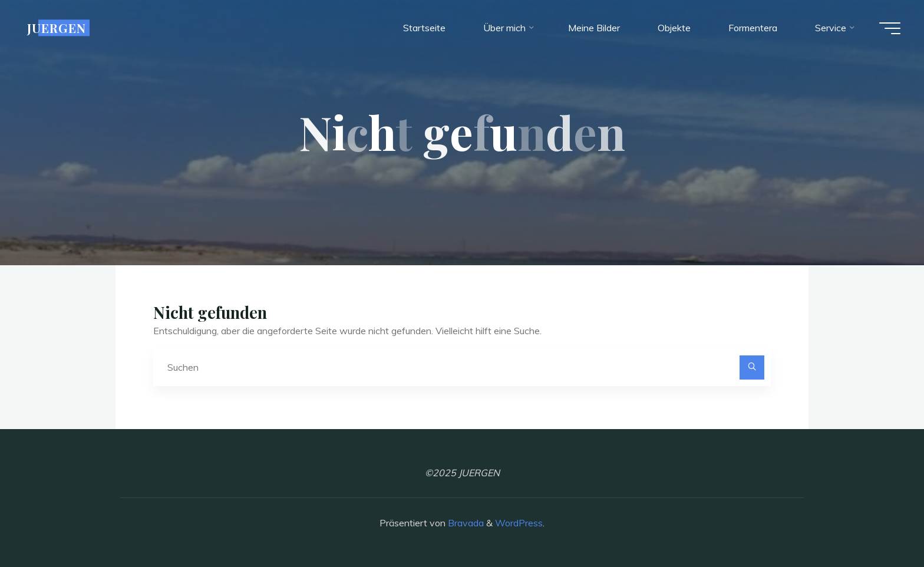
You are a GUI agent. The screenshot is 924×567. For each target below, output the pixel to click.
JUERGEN (57, 28)
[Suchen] (752, 368)
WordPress (519, 523)
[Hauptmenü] (890, 28)
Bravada (465, 523)
